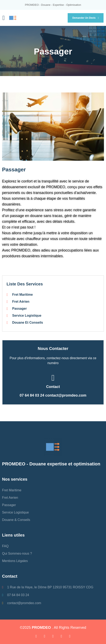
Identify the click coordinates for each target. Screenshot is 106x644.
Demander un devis (86, 18)
